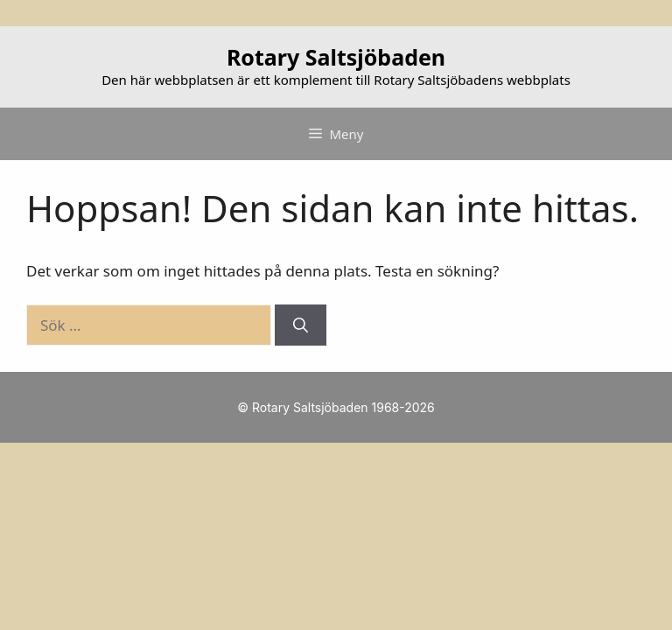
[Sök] (301, 325)
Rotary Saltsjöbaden (336, 57)
